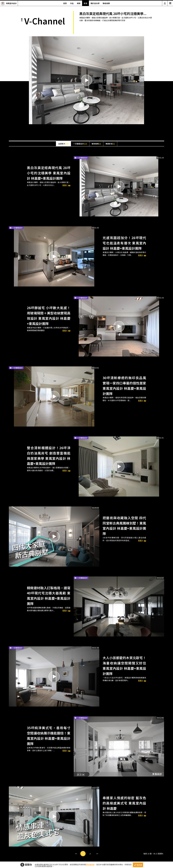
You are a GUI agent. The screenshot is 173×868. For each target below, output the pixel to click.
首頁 (65, 3)
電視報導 (96, 144)
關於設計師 (95, 3)
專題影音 (110, 144)
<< (76, 854)
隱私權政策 (90, 864)
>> (97, 854)
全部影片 (63, 144)
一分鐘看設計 (80, 144)
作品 (72, 3)
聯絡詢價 (106, 3)
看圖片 (66, 331)
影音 (86, 3)
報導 (79, 3)
